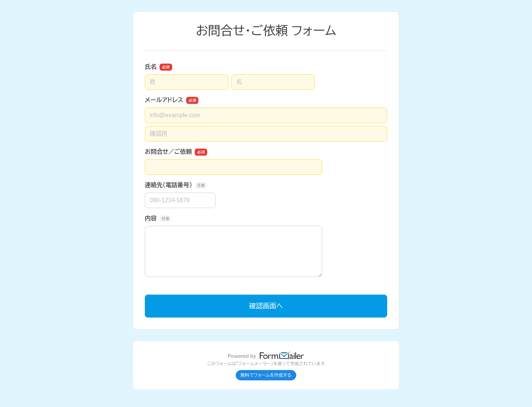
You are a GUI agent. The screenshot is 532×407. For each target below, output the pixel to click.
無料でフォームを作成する (266, 375)
